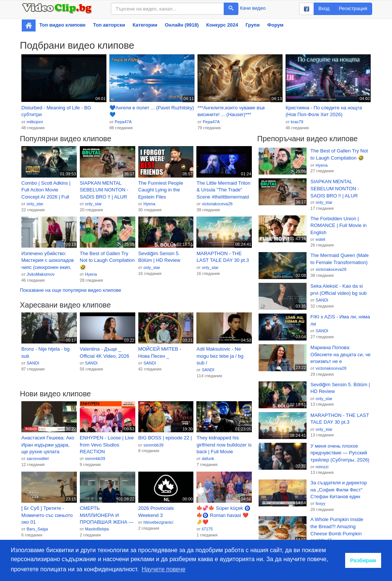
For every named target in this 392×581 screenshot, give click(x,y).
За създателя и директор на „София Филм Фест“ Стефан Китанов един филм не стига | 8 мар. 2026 (339, 490)
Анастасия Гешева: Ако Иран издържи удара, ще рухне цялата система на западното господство (48, 445)
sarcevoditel (38, 459)
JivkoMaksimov (41, 274)
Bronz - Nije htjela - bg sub (46, 352)
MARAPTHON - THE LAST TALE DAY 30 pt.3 (223, 257)
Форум (275, 25)
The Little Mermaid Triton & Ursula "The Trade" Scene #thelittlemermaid (223, 190)
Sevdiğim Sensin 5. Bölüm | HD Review (159, 257)
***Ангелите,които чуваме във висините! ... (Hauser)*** (231, 111)
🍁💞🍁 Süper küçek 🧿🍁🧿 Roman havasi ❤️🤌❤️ (223, 515)
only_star (35, 204)
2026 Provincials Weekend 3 (156, 512)
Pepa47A (123, 122)
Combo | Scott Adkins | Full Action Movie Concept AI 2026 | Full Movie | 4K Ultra (46, 190)
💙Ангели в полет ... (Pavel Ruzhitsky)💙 (152, 111)
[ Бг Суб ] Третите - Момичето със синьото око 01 (47, 515)
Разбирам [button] (363, 560)
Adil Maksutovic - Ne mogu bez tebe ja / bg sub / (220, 356)
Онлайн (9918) (182, 25)
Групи (253, 25)
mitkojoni (35, 122)
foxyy (320, 503)
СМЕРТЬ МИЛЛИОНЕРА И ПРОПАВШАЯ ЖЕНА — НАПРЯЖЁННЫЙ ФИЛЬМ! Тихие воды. (107, 515)
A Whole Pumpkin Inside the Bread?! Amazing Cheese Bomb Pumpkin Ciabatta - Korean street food (337, 527)
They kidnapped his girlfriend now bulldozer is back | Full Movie (224, 445)
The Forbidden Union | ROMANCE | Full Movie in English (338, 226)
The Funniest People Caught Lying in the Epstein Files (161, 190)
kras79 (297, 122)
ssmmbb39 (95, 459)
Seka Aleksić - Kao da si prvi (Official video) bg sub (338, 290)
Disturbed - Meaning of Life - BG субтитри (56, 111)
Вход (324, 8)
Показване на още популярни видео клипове (70, 290)
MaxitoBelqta (97, 529)
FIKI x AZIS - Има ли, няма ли (340, 320)
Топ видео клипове (62, 25)
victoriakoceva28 (217, 204)
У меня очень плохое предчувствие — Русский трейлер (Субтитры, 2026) (340, 453)
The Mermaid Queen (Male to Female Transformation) (339, 259)
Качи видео (253, 8)
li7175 (207, 529)
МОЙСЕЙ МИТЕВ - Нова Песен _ (160, 352)
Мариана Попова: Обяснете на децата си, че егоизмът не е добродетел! (340, 355)
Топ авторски (109, 25)
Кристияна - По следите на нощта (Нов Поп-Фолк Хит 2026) (324, 111)
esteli (320, 239)
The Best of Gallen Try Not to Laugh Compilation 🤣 (107, 260)
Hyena (150, 204)
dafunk (208, 459)
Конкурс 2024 (222, 25)
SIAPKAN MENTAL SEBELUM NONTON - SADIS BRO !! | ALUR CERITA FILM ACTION (104, 190)
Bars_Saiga (37, 529)
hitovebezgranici (159, 522)
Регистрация (353, 8)
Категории (145, 25)
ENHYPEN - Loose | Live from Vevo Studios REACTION (107, 445)
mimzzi (322, 467)
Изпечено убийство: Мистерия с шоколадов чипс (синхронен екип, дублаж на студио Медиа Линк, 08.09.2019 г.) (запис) (49, 261)
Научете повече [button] (164, 569)
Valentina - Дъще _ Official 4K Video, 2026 (105, 352)
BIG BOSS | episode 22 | (165, 438)
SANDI (33, 363)
